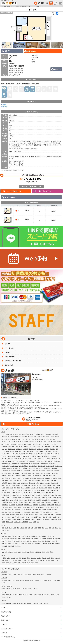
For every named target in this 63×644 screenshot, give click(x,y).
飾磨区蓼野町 (49, 471)
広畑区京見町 (5, 502)
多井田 (7, 528)
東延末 (8, 500)
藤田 (50, 528)
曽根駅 (10, 580)
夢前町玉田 (28, 519)
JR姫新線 (3, 601)
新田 (29, 560)
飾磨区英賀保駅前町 (34, 464)
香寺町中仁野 (26, 456)
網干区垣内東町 (23, 437)
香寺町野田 (40, 456)
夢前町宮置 (48, 519)
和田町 (47, 552)
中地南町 (41, 488)
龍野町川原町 (26, 541)
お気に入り (56, 4)
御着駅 (22, 580)
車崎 (39, 454)
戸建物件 (8, 352)
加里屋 (44, 558)
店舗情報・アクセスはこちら (10, 398)
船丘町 (20, 507)
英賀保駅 (37, 580)
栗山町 (35, 454)
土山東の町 (14, 490)
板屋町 (9, 558)
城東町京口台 (55, 483)
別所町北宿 (34, 507)
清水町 (20, 560)
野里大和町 (51, 495)
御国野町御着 (27, 512)
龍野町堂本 (11, 544)
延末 (56, 495)
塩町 (43, 461)
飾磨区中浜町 (39, 473)
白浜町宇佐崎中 (45, 481)
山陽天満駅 (24, 589)
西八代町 (28, 493)
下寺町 (11, 481)
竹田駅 (3, 597)
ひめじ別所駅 (16, 580)
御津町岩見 (58, 544)
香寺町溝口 (4, 459)
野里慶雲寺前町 (5, 495)
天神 (47, 528)
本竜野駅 (24, 603)
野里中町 (25, 495)
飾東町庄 (27, 478)
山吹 (59, 517)
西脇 (28, 552)
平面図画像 (4, 106)
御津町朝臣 (51, 544)
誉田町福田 (44, 544)
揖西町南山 (18, 536)
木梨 (32, 528)
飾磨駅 (34, 574)
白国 (26, 481)
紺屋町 (40, 459)
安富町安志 (28, 517)
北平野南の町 (23, 6)
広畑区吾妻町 (31, 500)
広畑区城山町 (40, 502)
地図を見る (58, 69)
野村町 (32, 552)
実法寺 (42, 483)
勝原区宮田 (40, 449)
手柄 (19, 490)
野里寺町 (19, 495)
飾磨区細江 (4, 476)
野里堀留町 (44, 495)
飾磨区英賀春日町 (56, 461)
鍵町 (6, 449)
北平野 (49, 451)
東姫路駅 (27, 580)
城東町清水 (12, 485)
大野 (6, 552)
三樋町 (15, 563)
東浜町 (3, 563)
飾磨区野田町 (55, 473)
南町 (27, 515)
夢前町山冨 (54, 519)
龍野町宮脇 (38, 544)
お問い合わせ (32, 51)
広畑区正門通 (56, 502)
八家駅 (19, 574)
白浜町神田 (53, 481)
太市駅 (19, 603)
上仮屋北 (33, 558)
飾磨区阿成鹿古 (14, 466)
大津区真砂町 (47, 447)
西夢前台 (34, 493)
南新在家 (23, 515)
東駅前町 (59, 498)
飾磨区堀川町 (12, 476)
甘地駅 (40, 595)
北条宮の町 (35, 510)
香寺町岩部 (56, 454)
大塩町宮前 (20, 444)
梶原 (10, 528)
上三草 (22, 528)
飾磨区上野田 (18, 468)
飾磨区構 (4, 468)
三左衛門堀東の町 (31, 461)
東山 (11, 500)
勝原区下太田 (33, 449)
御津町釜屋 (4, 546)
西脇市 (3, 549)
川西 (24, 451)
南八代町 (31, 515)
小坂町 (15, 552)
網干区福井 (47, 439)
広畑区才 (26, 502)
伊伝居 (36, 442)
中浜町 (45, 560)
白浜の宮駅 (24, 574)
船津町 (24, 507)
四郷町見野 (48, 478)
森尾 (3, 530)
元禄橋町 (58, 558)
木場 (13, 454)
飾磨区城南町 (35, 471)
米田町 (3, 522)
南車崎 (18, 515)
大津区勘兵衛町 (37, 444)
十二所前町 (47, 483)
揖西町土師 (11, 536)
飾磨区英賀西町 (16, 464)
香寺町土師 (47, 456)
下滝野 (39, 528)
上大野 (3, 451)
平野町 (25, 500)
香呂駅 (26, 595)
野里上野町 (52, 493)
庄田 (15, 481)
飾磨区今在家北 (50, 466)
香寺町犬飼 (50, 454)
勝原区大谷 (19, 449)
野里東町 (38, 495)
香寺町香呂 (4, 456)
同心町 (38, 490)
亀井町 (16, 451)
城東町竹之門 (19, 485)
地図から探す (5, 620)
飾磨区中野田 (32, 473)
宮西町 (41, 515)
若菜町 (34, 522)
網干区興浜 (55, 434)
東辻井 (3, 500)
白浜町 (30, 481)
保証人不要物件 (10, 357)
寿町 (3, 560)
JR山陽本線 (4, 578)
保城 (9, 510)
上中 (18, 528)
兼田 (57, 449)
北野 (29, 528)
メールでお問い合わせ (8, 637)
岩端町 (45, 442)
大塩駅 (10, 574)
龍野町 (8, 488)
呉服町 (49, 459)
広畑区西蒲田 (19, 505)
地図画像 (4, 105)
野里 (47, 493)
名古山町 (43, 490)
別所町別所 (4, 510)
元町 (49, 515)
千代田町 (56, 488)
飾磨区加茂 (32, 468)
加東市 (3, 525)
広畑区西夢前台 (28, 505)
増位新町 (49, 510)
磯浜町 (4, 558)
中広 (49, 560)
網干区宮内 (53, 439)
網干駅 (50, 580)
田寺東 (19, 488)
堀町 (43, 552)
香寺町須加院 (12, 456)
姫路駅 (32, 580)
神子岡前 (43, 512)
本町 (40, 510)
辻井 (6, 490)
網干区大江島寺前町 (35, 434)
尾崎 (20, 558)
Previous (2, 29)
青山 (4, 434)
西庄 (60, 459)
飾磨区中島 (24, 473)
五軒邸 (44, 459)
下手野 (7, 481)
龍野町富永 (4, 544)
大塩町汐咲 (13, 444)
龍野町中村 (18, 544)
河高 (36, 528)
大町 (17, 558)
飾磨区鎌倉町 (10, 468)
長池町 (53, 560)
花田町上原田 (37, 498)
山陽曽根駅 (4, 574)
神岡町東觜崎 (22, 539)
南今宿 (8, 515)
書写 (18, 481)
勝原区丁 (53, 449)
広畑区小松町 (19, 502)
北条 (13, 510)
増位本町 (55, 510)
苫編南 (30, 490)
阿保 (20, 434)
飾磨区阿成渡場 (33, 466)
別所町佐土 (47, 507)
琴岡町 (20, 459)
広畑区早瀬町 (43, 505)
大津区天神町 (12, 447)
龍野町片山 (19, 541)
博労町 (50, 498)
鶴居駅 (44, 595)
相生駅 (59, 580)
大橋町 (13, 558)
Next (61, 29)
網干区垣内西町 (14, 437)
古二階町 (25, 459)
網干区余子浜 (5, 442)
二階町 (52, 490)
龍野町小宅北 (12, 541)
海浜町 (24, 558)
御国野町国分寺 (19, 512)
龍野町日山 (31, 544)
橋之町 (3, 498)
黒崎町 (53, 558)
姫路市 (17, 6)
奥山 (3, 449)
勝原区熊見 (25, 449)
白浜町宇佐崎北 (36, 481)
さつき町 (11, 560)
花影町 (8, 498)
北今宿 (36, 451)
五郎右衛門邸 (55, 459)
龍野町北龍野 (34, 541)
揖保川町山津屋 (5, 539)
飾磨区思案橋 (13, 471)
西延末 (23, 493)
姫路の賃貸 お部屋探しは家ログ (8, 6)
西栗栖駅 (46, 603)
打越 (49, 442)
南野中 (20, 563)
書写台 (22, 481)
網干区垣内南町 (41, 437)
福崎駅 (35, 595)
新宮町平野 (58, 539)
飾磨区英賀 (47, 461)
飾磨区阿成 (52, 464)
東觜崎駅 (29, 603)
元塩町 (45, 515)
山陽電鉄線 (4, 572)
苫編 (26, 490)
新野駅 (48, 595)
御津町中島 (18, 546)
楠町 (27, 454)
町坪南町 (50, 488)
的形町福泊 (4, 512)
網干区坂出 (4, 439)
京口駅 (8, 595)
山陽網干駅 (35, 589)
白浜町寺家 (4, 483)
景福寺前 (43, 454)
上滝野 (14, 528)
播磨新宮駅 (35, 603)
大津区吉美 (53, 444)
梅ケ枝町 (53, 442)
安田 (23, 517)
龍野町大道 (54, 541)
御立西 (56, 512)
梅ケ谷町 (59, 442)
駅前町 (3, 444)
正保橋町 (25, 560)
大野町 (53, 447)
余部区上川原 (9, 522)
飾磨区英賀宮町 (44, 464)
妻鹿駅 (30, 574)
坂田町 (10, 461)
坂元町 (14, 461)
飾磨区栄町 (54, 468)
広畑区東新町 (50, 505)
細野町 (8, 563)
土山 (9, 490)
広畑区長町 (12, 505)
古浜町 (7, 560)
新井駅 (57, 595)
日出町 (21, 500)
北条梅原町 (18, 510)
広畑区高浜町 (5, 505)
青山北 (8, 434)
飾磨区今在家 (42, 466)
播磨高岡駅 (9, 603)
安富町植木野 (35, 517)
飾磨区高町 (42, 471)
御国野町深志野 (35, 512)
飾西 (10, 478)
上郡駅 (3, 583)
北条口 (23, 510)
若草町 (36, 563)
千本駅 (41, 603)
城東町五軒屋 (5, 485)
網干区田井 (19, 439)
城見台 (10, 483)
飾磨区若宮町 (5, 478)
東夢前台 (16, 500)
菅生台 (44, 485)
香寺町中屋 (33, 456)
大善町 (33, 488)
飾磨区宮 (18, 476)
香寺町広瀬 (53, 456)
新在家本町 (32, 483)
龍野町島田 (41, 541)
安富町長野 (42, 517)
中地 (37, 488)
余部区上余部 (17, 522)
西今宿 (56, 490)
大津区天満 (19, 447)
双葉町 (15, 507)
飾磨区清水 (20, 471)
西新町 (9, 493)
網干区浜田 (40, 439)
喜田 (26, 528)
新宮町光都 (37, 539)
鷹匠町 (59, 485)
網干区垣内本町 (32, 437)
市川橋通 (26, 442)
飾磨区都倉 (18, 473)
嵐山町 (18, 442)
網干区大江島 (26, 434)
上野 (3, 552)
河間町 (30, 459)
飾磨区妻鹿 (31, 476)
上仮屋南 (39, 558)
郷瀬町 (20, 552)
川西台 (27, 451)
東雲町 (60, 478)
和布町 (52, 552)
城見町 (14, 483)
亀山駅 (39, 574)
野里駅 (29, 6)
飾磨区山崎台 (53, 476)
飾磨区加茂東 (47, 468)
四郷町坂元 (33, 478)
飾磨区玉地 (57, 471)
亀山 (20, 451)
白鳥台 (60, 495)
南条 (48, 490)
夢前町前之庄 (40, 519)
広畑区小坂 (12, 502)
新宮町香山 (43, 539)
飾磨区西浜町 (47, 473)
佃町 (3, 490)
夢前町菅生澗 (20, 519)
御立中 (52, 512)
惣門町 (37, 560)
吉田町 (60, 519)
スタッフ (4, 624)
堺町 (6, 461)
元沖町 (29, 563)
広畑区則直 (35, 505)
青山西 (12, 434)
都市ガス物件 (9, 365)
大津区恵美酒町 (28, 444)
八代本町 (4, 517)
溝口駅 (31, 595)
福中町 (11, 507)
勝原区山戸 (46, 449)
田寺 (15, 488)
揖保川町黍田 (43, 536)
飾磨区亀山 (25, 468)
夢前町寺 (34, 519)
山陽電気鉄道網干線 (7, 586)
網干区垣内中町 (5, 437)
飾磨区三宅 (24, 476)
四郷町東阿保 (40, 478)
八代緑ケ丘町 (10, 517)
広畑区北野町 (55, 500)
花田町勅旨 (44, 498)
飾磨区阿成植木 (5, 466)
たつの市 (4, 534)
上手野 (8, 451)
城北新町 (34, 485)
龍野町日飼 (24, 544)
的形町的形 (11, 512)
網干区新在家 (12, 439)
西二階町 (18, 493)
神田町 (32, 451)
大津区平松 (40, 447)
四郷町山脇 (54, 478)
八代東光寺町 (58, 515)
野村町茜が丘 (38, 552)
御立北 (48, 512)
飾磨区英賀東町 (24, 464)
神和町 (38, 483)
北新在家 (41, 451)
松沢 (56, 528)
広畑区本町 (58, 505)
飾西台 (14, 478)
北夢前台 (8, 454)
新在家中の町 (25, 483)
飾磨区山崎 (45, 476)
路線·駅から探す (6, 612)
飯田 (22, 442)
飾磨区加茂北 (39, 468)
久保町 (31, 454)
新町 (43, 528)
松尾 (53, 528)
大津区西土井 (33, 447)
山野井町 (55, 517)
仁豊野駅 (21, 595)
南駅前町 (13, 515)
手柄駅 (43, 574)
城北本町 (39, 485)
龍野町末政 (48, 541)
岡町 (60, 447)
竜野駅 (54, 580)
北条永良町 (29, 510)
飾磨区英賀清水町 (6, 464)
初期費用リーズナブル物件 (13, 361)
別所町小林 (41, 507)
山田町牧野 (49, 517)
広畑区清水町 (33, 502)
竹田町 (3, 488)
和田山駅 (8, 597)
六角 (30, 522)
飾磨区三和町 (5, 471)
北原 (46, 451)
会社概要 (4, 633)
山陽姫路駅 (49, 574)
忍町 (3, 481)
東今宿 (54, 498)
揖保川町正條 (50, 536)
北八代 (3, 454)
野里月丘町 (13, 495)
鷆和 (41, 560)
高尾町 (54, 485)
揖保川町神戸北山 (34, 536)
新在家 (19, 483)
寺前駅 (53, 595)
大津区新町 (4, 447)
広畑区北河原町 (46, 500)
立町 (11, 488)
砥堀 (22, 490)
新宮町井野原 (29, 539)
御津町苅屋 (11, 546)
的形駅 (14, 574)
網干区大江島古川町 (46, 434)
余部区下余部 (25, 522)
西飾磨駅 (8, 589)
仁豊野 (39, 493)
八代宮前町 (18, 517)
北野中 (48, 558)
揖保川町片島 (25, 536)
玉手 (22, 488)
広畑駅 (19, 589)
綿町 (38, 522)
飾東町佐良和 (20, 478)
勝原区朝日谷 (11, 449)
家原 (3, 528)
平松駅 (30, 589)
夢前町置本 (4, 519)
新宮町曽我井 (50, 539)
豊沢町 (34, 490)
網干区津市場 (33, 439)
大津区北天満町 (45, 444)
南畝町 (43, 493)
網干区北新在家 (50, 437)
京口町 (23, 454)
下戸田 (24, 552)
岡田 (57, 447)
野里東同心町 (32, 495)
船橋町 (29, 507)
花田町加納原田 (29, 498)
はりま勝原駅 (44, 580)
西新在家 (4, 493)
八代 (52, 515)
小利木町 (35, 459)
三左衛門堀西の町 (21, 461)
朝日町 (16, 434)
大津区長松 (25, 447)
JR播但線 (3, 592)
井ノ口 (41, 442)
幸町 (3, 461)
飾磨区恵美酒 (58, 466)
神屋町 (12, 451)
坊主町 (44, 510)
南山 (60, 528)
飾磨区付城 (4, 473)
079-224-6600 (43, 3)
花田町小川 (21, 498)
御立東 (3, 515)
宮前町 (24, 563)
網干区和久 (12, 442)
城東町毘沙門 (27, 485)
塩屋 (16, 560)
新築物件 (8, 344)
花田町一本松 (14, 498)
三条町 (39, 461)
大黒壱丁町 (27, 488)
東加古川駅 (4, 580)
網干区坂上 (58, 437)
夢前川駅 (14, 589)
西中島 (13, 493)
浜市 (57, 560)
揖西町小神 (4, 536)
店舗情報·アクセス (7, 628)
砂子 (11, 563)
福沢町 (7, 507)
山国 (8, 530)
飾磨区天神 (11, 473)
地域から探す (5, 616)
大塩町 (8, 444)
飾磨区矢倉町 (38, 476)
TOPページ (5, 608)
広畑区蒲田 (39, 500)
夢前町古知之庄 (12, 519)
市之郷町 (31, 442)
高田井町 (10, 552)
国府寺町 (10, 459)
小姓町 (15, 459)
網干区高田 (25, 439)
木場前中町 (18, 454)
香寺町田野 (19, 456)
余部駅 (14, 603)
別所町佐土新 (55, 507)
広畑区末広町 (48, 502)
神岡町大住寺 (14, 539)
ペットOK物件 (9, 348)
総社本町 (49, 485)
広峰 (3, 507)
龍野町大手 (4, 541)
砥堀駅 (16, 595)
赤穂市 (3, 555)
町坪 (46, 488)
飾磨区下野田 (27, 471)
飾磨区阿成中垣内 (24, 466)
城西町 (33, 560)
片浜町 (28, 558)
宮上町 (36, 515)
